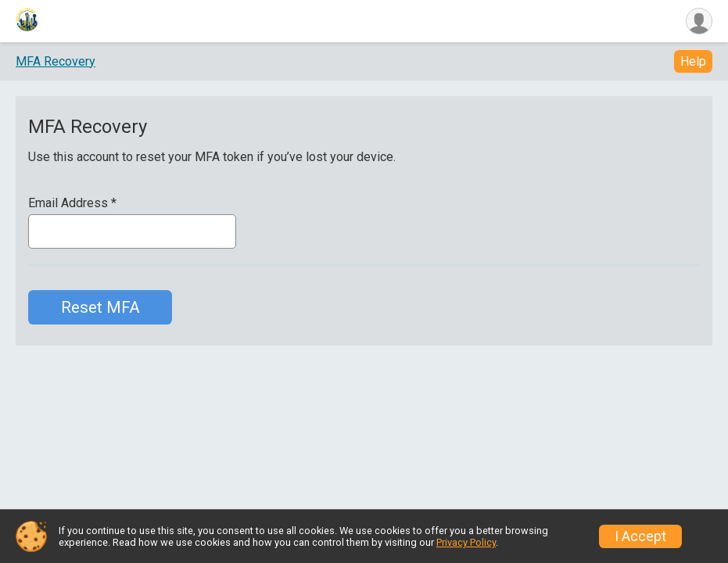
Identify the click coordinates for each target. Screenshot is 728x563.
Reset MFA (100, 310)
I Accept (640, 536)
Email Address (72, 206)
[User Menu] (698, 22)
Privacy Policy (466, 542)
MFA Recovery (56, 63)
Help (693, 64)
